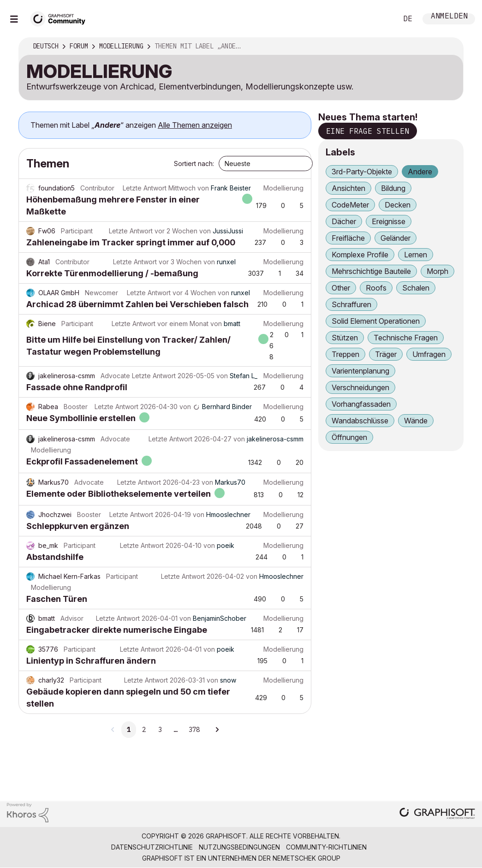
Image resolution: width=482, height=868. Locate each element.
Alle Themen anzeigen (195, 125)
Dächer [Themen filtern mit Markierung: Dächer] (344, 221)
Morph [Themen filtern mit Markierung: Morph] (437, 271)
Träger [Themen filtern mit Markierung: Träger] (386, 354)
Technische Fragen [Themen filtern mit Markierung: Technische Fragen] (406, 338)
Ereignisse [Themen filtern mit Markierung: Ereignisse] (389, 221)
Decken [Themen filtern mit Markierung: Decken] (398, 205)
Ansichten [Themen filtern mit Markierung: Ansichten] (348, 188)
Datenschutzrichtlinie (152, 847)
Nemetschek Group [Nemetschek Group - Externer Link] (306, 858)
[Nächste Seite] (217, 730)
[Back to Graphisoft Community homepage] (61, 18)
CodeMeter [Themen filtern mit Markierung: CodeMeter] (350, 205)
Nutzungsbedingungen (239, 847)
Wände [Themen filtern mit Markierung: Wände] (416, 421)
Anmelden (449, 17)
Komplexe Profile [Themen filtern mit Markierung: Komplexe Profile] (360, 255)
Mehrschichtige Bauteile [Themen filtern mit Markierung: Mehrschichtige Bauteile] (371, 271)
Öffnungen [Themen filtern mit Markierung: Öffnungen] (349, 437)
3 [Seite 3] (160, 730)
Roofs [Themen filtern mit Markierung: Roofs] (376, 288)
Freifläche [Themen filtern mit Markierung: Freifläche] (348, 238)
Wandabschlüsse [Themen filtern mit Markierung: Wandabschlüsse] (360, 421)
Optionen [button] (450, 47)
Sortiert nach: (194, 163)
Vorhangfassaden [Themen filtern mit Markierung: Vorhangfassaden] (361, 404)
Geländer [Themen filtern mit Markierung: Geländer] (396, 238)
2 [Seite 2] (144, 730)
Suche (380, 19)
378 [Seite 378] (194, 730)
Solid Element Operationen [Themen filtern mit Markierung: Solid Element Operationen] (376, 321)
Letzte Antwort (145, 188)
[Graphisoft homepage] (437, 814)
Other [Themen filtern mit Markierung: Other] (341, 288)
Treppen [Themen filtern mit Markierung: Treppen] (345, 354)
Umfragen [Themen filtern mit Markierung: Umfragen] (429, 354)
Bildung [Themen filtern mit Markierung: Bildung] (393, 188)
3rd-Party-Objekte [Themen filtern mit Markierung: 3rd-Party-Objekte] (362, 172)
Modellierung (283, 188)
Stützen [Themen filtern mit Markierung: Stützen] (345, 338)
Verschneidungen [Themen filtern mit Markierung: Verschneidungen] (360, 387)
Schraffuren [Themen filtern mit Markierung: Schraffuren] (351, 304)
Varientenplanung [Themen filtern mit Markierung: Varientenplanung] (360, 371)
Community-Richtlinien (326, 847)
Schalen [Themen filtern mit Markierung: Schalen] (416, 288)
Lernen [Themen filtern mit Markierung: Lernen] (416, 255)
